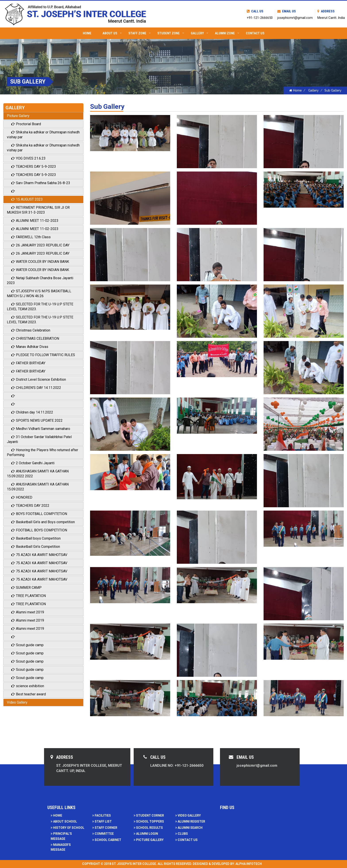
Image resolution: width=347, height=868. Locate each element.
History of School (67, 828)
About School (64, 821)
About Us (112, 33)
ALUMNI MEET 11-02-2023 (35, 221)
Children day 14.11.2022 (32, 412)
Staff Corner (105, 828)
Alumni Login (146, 834)
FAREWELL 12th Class (31, 237)
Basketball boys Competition (36, 538)
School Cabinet (107, 840)
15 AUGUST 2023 (27, 199)
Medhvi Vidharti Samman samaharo (41, 429)
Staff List (102, 821)
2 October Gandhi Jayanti (33, 463)
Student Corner (149, 815)
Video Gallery (17, 702)
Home (87, 33)
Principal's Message (61, 836)
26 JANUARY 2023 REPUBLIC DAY (40, 245)
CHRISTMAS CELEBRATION (35, 338)
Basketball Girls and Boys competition (43, 522)
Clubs (182, 834)
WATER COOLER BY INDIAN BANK (40, 262)
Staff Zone (140, 33)
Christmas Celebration (31, 330)
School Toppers (149, 821)
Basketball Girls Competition (36, 547)
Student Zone (171, 33)
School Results (148, 828)
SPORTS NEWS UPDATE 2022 (37, 420)
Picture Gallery (18, 116)
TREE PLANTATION (29, 596)
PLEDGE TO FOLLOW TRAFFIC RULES (43, 355)
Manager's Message (61, 847)
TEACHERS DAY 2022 (30, 506)
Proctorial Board (26, 124)
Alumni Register (190, 821)
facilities (102, 815)
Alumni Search (189, 828)
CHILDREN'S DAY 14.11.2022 (36, 388)
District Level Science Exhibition (39, 379)
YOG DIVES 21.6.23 (28, 158)
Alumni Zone (227, 33)
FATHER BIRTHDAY (28, 363)
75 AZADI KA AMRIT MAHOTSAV (39, 555)
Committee (103, 834)
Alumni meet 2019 (28, 612)
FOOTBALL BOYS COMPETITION (39, 530)
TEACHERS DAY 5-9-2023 (34, 167)
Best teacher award (29, 694)
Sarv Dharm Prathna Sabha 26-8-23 (41, 183)
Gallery (200, 33)
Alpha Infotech (249, 864)
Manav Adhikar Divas (30, 347)
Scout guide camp (27, 645)
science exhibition (28, 686)
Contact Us (255, 33)
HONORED (22, 497)
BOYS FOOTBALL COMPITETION (39, 514)
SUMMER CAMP (26, 588)
